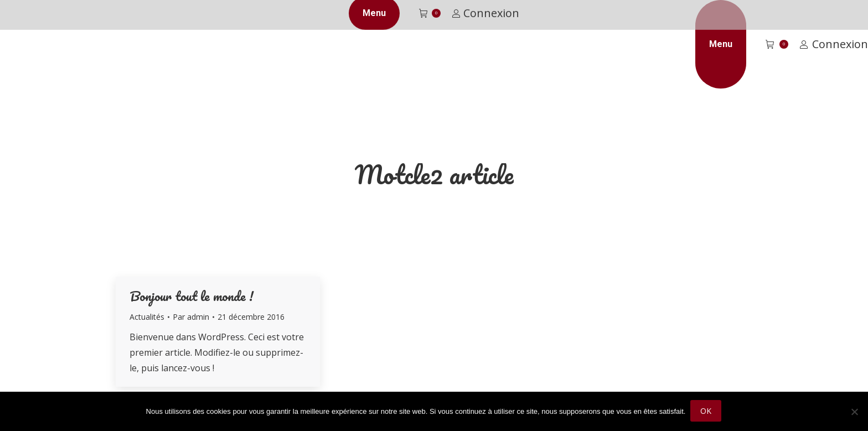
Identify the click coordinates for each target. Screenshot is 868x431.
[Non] (854, 412)
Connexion (834, 44)
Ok (706, 412)
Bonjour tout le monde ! (192, 296)
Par (191, 317)
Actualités (147, 317)
